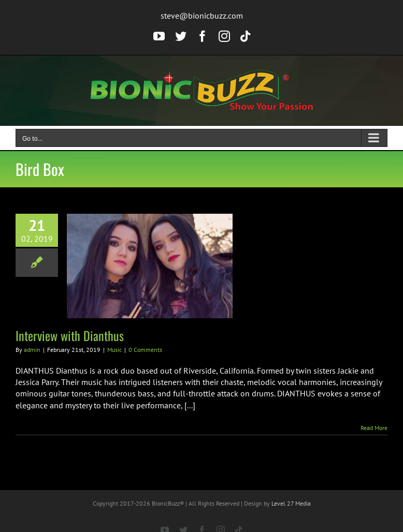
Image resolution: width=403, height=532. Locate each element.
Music (114, 350)
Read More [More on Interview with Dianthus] (374, 428)
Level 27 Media (291, 503)
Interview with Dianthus (70, 335)
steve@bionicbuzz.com (202, 16)
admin (32, 350)
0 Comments (145, 350)
